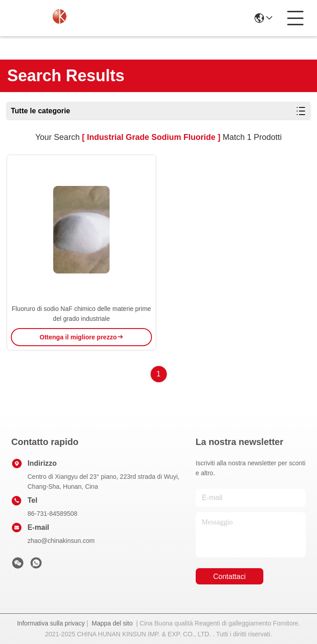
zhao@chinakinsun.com (61, 541)
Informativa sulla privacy (51, 623)
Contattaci (230, 577)
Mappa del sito (112, 623)
